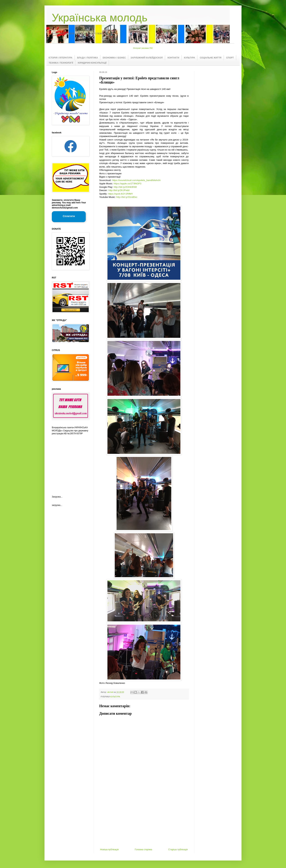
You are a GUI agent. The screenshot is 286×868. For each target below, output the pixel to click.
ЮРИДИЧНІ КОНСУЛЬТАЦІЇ (92, 63)
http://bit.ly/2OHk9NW (125, 187)
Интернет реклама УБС (143, 48)
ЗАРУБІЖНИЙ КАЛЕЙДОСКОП (147, 58)
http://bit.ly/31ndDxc (127, 197)
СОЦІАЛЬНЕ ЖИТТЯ (210, 58)
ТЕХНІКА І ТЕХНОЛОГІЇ (61, 63)
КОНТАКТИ (173, 58)
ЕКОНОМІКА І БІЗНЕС (114, 58)
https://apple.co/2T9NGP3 (127, 184)
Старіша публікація (178, 850)
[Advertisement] (144, 821)
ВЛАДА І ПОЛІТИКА (88, 58)
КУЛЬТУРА (190, 58)
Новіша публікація (109, 850)
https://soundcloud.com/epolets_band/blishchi (136, 180)
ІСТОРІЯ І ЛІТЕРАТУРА (60, 58)
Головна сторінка (143, 850)
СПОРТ (230, 58)
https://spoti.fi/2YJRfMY (120, 194)
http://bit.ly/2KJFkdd (119, 190)
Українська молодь (100, 18)
